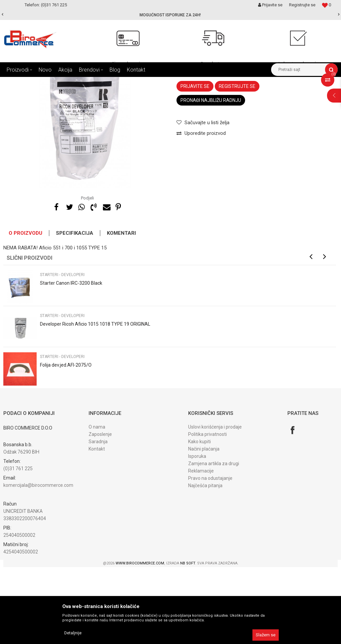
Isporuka (197, 533)
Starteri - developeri (190, 82)
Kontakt (97, 526)
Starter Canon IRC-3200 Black (71, 360)
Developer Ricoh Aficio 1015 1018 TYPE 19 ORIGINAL (95, 401)
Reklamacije (201, 548)
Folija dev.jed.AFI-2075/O (66, 442)
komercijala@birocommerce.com (38, 562)
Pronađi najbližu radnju (211, 177)
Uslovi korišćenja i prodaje (215, 504)
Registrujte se (302, 5)
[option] (170, 15)
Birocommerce (17, 82)
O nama (97, 504)
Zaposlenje (100, 511)
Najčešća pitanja (205, 562)
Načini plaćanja (204, 526)
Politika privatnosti (207, 511)
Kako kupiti (199, 518)
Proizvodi (46, 82)
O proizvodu (25, 310)
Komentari (121, 310)
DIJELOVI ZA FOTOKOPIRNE (87, 82)
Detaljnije (73, 633)
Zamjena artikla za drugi (214, 540)
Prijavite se (195, 163)
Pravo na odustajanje (210, 555)
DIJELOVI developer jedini (142, 82)
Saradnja (98, 518)
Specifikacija (75, 310)
